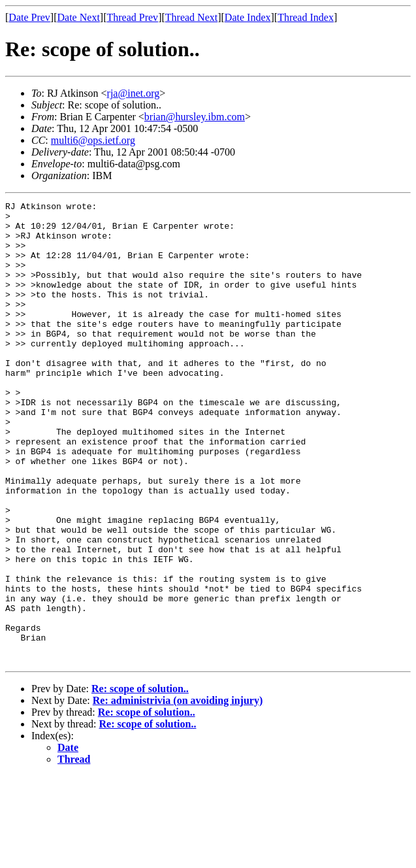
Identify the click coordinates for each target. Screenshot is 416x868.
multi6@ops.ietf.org (93, 140)
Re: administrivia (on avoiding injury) (178, 793)
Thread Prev (132, 17)
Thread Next (191, 17)
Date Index (248, 17)
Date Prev (29, 17)
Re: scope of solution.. (140, 781)
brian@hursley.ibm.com (195, 117)
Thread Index (306, 17)
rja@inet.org (134, 93)
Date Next (79, 17)
